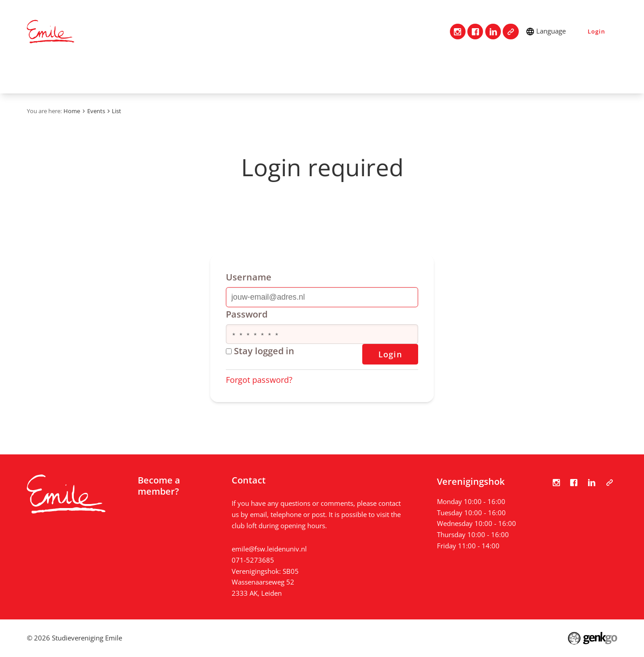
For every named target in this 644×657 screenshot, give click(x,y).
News (261, 74)
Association (126, 74)
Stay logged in (260, 351)
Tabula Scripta (511, 32)
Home (38, 74)
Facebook (475, 32)
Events (178, 74)
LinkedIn (493, 32)
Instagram (458, 32)
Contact (73, 74)
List (117, 111)
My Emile (306, 74)
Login (596, 31)
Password (247, 314)
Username (249, 277)
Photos (220, 74)
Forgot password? (259, 380)
